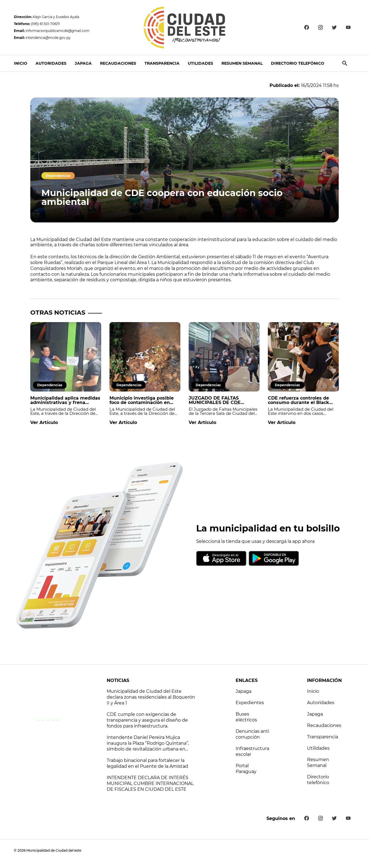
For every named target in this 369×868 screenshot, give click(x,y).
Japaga (83, 63)
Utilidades (200, 63)
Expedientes (250, 703)
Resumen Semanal (242, 63)
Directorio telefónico (298, 63)
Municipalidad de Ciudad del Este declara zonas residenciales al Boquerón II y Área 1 (151, 697)
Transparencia (162, 63)
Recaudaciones (118, 63)
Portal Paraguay (246, 769)
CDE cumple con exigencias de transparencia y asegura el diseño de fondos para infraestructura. (147, 720)
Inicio (21, 63)
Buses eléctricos (246, 717)
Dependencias (58, 176)
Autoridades (51, 63)
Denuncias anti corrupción (252, 734)
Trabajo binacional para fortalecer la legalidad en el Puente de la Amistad (147, 763)
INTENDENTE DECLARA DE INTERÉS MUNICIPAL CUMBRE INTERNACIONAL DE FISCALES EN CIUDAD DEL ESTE (150, 783)
